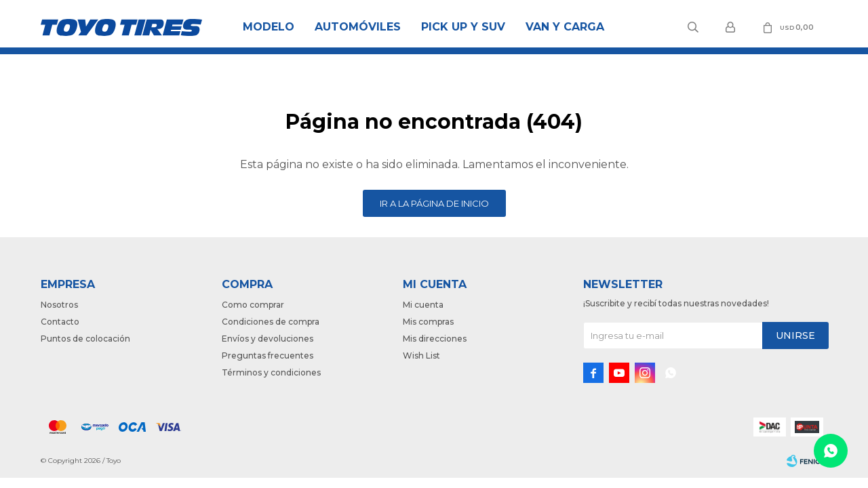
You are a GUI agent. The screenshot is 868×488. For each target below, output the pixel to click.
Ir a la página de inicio (434, 203)
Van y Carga (565, 27)
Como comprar (253, 305)
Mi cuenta (423, 305)
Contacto (60, 322)
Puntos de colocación (85, 339)
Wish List (421, 355)
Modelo (269, 27)
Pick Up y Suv (463, 27)
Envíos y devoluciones (268, 339)
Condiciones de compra (271, 322)
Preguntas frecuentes (268, 355)
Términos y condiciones (271, 372)
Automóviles (358, 27)
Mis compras (428, 322)
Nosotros (59, 305)
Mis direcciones (435, 339)
